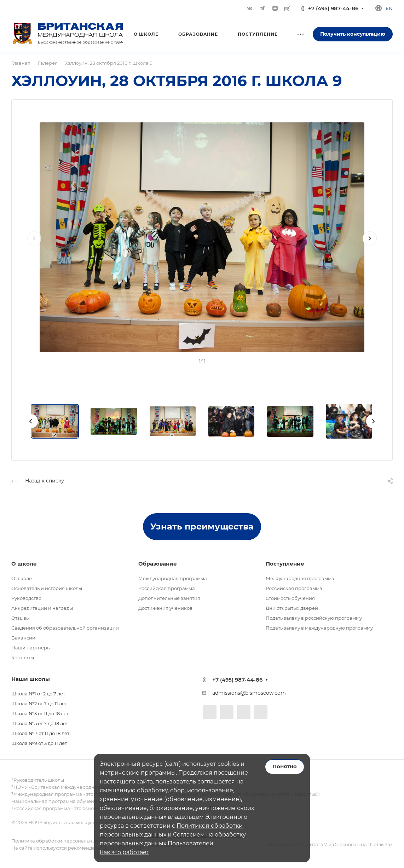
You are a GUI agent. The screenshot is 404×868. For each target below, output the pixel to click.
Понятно (285, 766)
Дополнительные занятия (169, 598)
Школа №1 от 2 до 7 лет (38, 694)
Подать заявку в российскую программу (314, 618)
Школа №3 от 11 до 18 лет (40, 713)
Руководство (26, 598)
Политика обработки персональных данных (64, 841)
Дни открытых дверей (292, 608)
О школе (22, 578)
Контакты (23, 658)
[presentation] (34, 245)
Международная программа (173, 578)
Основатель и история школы (47, 588)
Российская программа (167, 588)
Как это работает (125, 852)
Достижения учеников (165, 608)
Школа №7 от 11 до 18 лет (40, 733)
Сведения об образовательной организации (65, 628)
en (389, 8)
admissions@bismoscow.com (249, 693)
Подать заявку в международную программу (319, 628)
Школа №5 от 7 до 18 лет (40, 723)
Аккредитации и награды (42, 608)
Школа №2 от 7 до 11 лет (39, 704)
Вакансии (23, 638)
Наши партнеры (31, 648)
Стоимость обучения (290, 598)
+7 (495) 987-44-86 (333, 8)
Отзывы (21, 618)
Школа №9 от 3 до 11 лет (39, 743)
